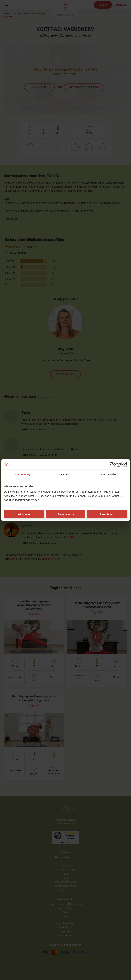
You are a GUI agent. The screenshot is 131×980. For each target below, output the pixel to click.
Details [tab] (65, 474)
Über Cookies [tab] (108, 474)
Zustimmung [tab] (23, 474)
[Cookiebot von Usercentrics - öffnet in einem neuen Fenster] (112, 464)
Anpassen (66, 514)
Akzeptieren (107, 514)
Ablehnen (24, 514)
